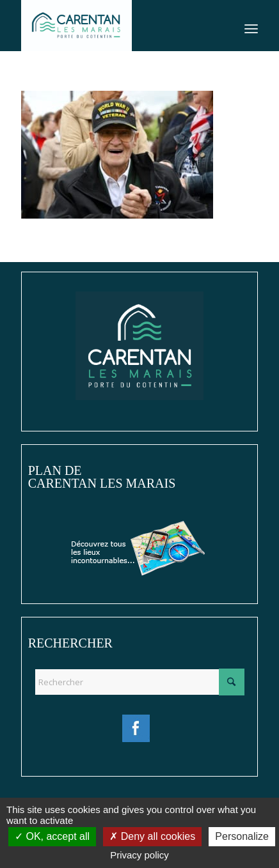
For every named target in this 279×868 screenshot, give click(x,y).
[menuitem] (251, 26)
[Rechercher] (140, 682)
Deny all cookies (152, 836)
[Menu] (251, 26)
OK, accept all (52, 836)
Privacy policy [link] (139, 855)
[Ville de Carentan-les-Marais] (116, 26)
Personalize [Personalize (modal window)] (242, 836)
